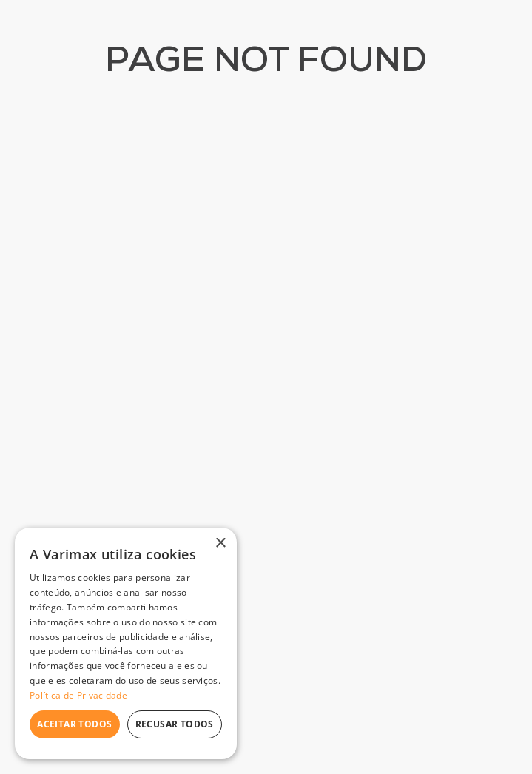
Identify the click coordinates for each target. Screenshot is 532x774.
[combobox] (251, 55)
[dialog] (126, 643)
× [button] (220, 544)
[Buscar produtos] (344, 55)
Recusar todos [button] (175, 724)
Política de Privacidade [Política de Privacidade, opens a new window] (78, 695)
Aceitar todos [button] (74, 724)
